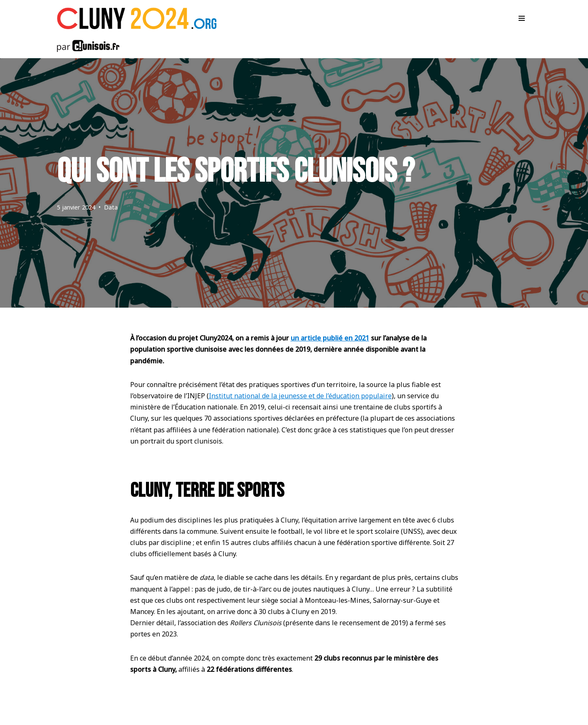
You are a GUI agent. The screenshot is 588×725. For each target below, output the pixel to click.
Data (111, 207)
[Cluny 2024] (137, 18)
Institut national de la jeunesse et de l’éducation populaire (300, 396)
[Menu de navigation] (522, 18)
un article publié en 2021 (330, 338)
